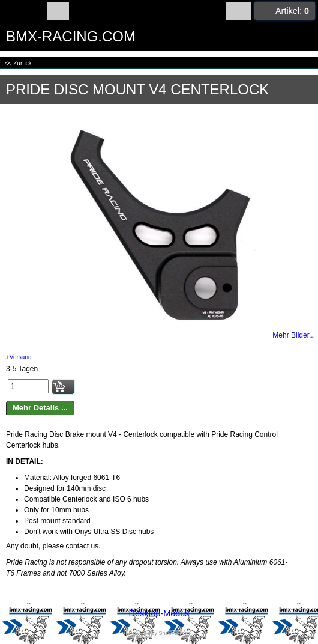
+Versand (19, 357)
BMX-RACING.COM (71, 36)
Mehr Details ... (40, 408)
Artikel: (292, 11)
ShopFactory (173, 633)
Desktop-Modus (159, 613)
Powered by (143, 633)
